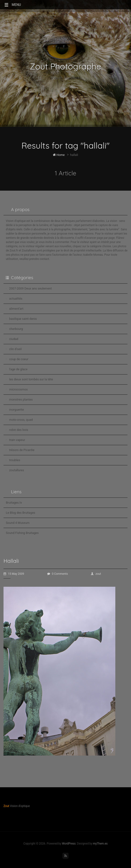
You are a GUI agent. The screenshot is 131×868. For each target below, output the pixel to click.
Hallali (11, 561)
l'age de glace (18, 369)
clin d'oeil (15, 349)
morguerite (16, 410)
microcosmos (18, 389)
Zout (6, 806)
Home (59, 155)
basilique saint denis (23, 319)
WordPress (69, 844)
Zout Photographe (66, 66)
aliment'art (16, 309)
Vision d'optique (65, 78)
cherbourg (16, 329)
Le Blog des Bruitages (21, 513)
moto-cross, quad (21, 420)
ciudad (14, 339)
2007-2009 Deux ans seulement (30, 288)
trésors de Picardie (22, 450)
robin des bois (19, 430)
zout (96, 574)
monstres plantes (21, 399)
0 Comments (58, 574)
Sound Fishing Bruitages (22, 533)
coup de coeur (19, 359)
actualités (16, 299)
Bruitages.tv (14, 503)
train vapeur (17, 440)
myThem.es (100, 844)
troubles (15, 460)
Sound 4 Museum (18, 523)
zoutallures (17, 470)
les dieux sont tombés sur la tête (31, 379)
